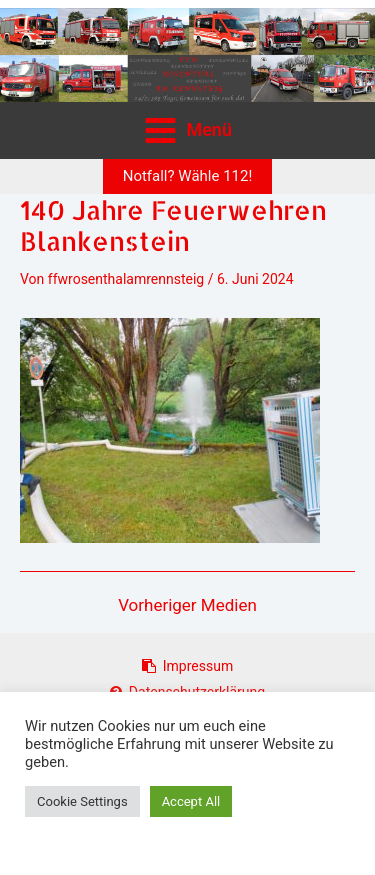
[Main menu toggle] (188, 130)
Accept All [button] (191, 801)
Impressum (187, 666)
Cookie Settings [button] (82, 801)
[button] (188, 176)
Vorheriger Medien (187, 605)
